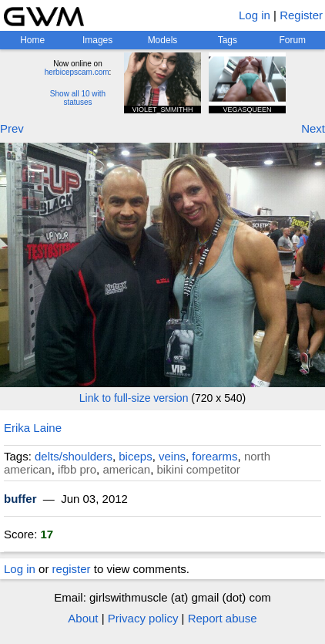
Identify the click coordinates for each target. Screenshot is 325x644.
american (126, 469)
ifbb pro (77, 469)
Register (301, 15)
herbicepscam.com (77, 72)
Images (97, 40)
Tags (228, 40)
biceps (135, 456)
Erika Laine (33, 428)
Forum (292, 40)
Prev (12, 128)
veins (172, 456)
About (83, 618)
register (72, 569)
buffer (20, 499)
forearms (214, 456)
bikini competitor (198, 469)
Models (163, 40)
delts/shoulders (74, 456)
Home (32, 40)
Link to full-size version (134, 398)
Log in (255, 15)
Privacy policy (143, 618)
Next (313, 128)
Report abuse (223, 618)
